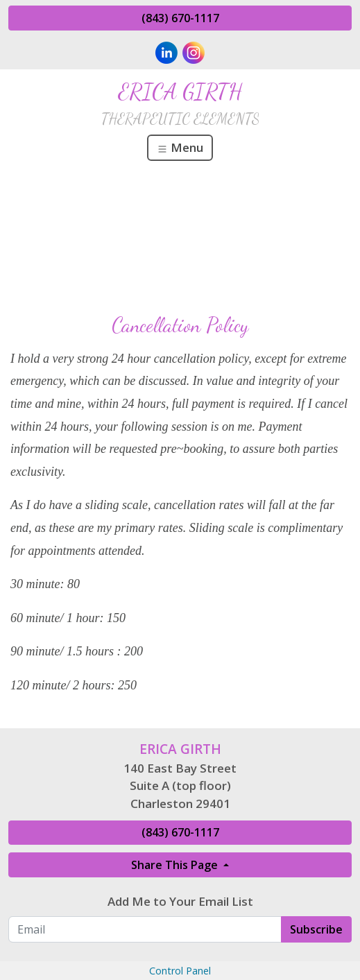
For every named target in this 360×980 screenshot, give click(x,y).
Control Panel (180, 971)
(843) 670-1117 (180, 18)
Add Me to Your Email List (180, 901)
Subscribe (316, 929)
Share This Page (176, 865)
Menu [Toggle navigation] (180, 147)
